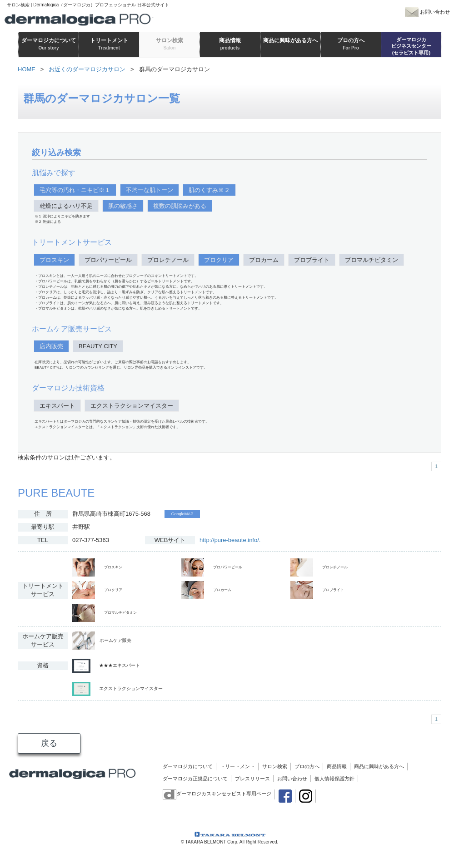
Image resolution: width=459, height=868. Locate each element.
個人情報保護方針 (334, 779)
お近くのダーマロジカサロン (87, 69)
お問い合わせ (292, 779)
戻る (49, 743)
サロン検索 (275, 766)
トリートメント (237, 766)
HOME (27, 69)
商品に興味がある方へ (379, 766)
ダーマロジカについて (188, 766)
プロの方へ (307, 766)
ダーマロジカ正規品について (195, 779)
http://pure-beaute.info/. (230, 540)
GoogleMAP (182, 514)
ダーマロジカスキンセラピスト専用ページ (217, 794)
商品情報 (337, 766)
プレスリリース (252, 779)
